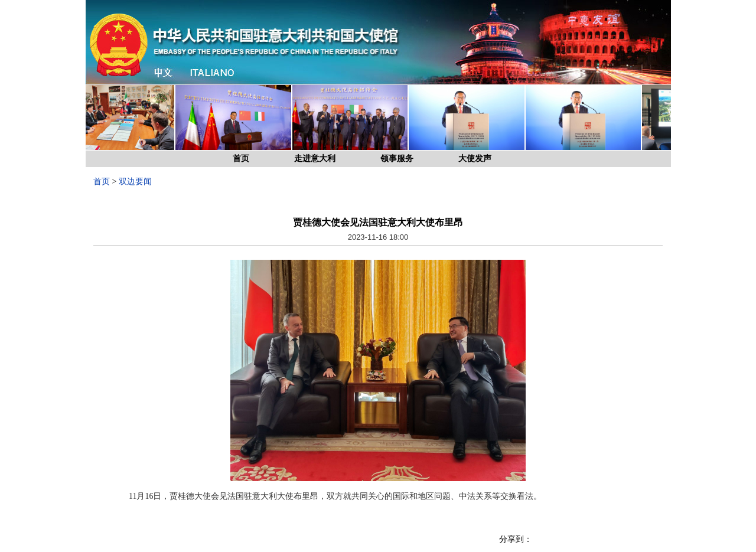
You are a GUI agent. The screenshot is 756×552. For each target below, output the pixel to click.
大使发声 (475, 159)
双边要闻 (135, 182)
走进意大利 (315, 159)
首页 (241, 159)
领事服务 (397, 159)
